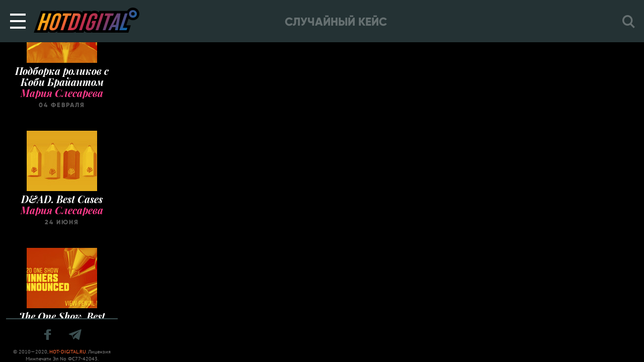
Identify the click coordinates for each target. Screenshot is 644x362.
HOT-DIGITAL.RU (68, 352)
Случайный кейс (336, 22)
